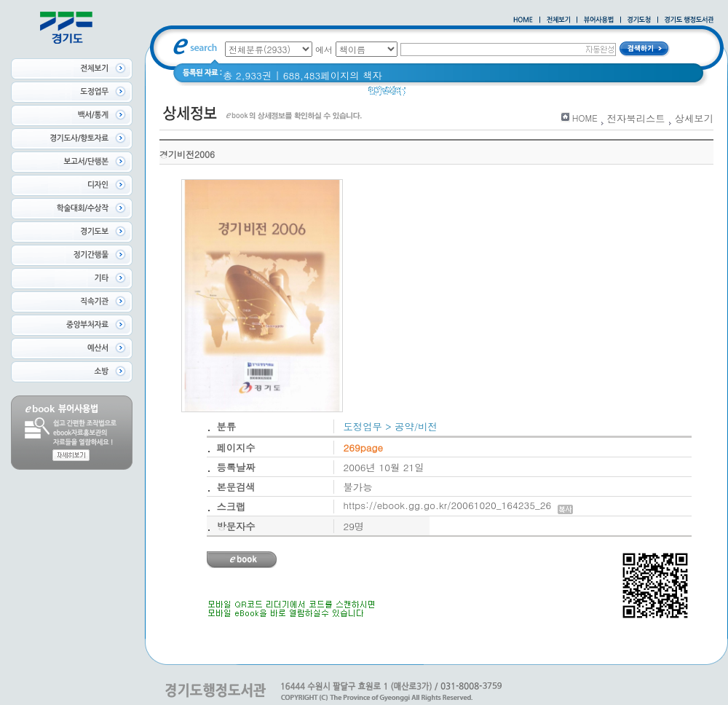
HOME (585, 118)
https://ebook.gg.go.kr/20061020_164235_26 (459, 505)
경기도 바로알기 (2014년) (551, 94)
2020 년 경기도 (449, 94)
